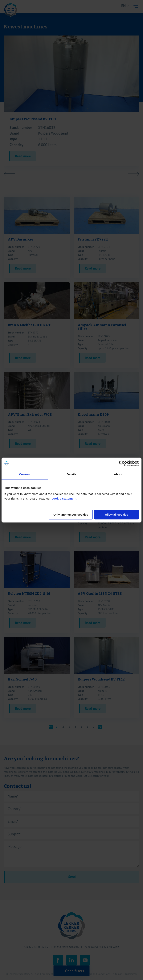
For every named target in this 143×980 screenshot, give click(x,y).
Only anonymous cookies (71, 515)
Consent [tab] (25, 474)
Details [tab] (71, 474)
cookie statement (64, 498)
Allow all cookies (116, 515)
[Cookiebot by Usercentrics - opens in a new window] (122, 463)
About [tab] (118, 474)
